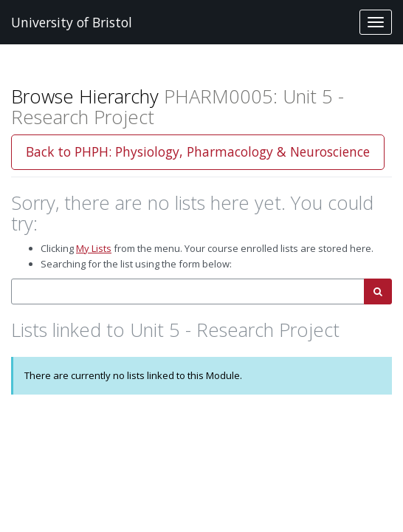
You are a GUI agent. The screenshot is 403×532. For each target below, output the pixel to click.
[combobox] (188, 291)
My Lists (94, 248)
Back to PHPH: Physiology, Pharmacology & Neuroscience (198, 151)
